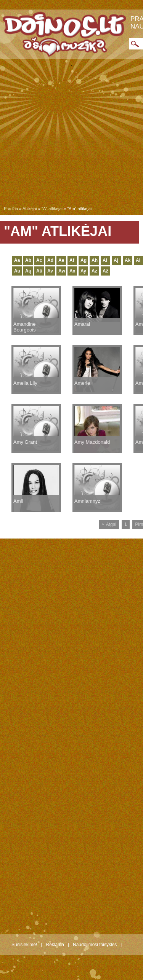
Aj (116, 260)
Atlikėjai (30, 209)
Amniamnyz (87, 501)
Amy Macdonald (92, 442)
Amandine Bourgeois (25, 327)
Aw (62, 271)
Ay (83, 271)
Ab (28, 260)
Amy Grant (25, 442)
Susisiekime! (24, 945)
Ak (128, 260)
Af (72, 260)
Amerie (82, 383)
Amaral (82, 324)
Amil (18, 501)
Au (17, 271)
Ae (61, 260)
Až (105, 271)
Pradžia (11, 209)
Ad (50, 260)
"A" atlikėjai (52, 209)
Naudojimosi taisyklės (95, 945)
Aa (17, 260)
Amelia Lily (25, 383)
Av (50, 271)
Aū (39, 271)
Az (94, 271)
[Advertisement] (71, 138)
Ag (84, 260)
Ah (95, 260)
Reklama (55, 945)
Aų (28, 271)
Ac (39, 260)
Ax (72, 271)
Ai (105, 260)
